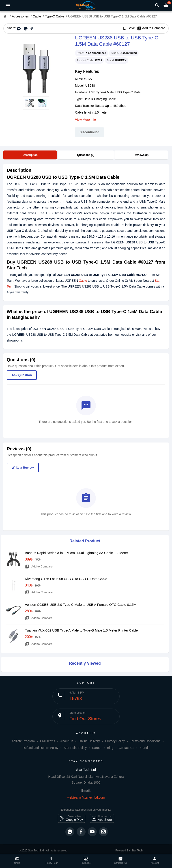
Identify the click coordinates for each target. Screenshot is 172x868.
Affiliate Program (23, 741)
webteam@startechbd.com (86, 797)
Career (97, 748)
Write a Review (23, 468)
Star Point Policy (75, 748)
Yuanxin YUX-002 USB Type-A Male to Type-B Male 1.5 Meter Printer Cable (81, 630)
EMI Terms (48, 741)
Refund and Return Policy (41, 748)
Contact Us (126, 748)
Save (129, 28)
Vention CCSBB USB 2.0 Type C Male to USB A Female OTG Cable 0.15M (81, 605)
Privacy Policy (115, 741)
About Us (67, 741)
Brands (144, 748)
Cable (83, 281)
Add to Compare (151, 28)
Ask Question (22, 375)
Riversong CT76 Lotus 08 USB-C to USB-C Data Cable (66, 579)
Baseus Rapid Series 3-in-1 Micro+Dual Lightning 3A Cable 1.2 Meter (76, 553)
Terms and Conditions (145, 741)
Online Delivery (89, 741)
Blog (110, 748)
